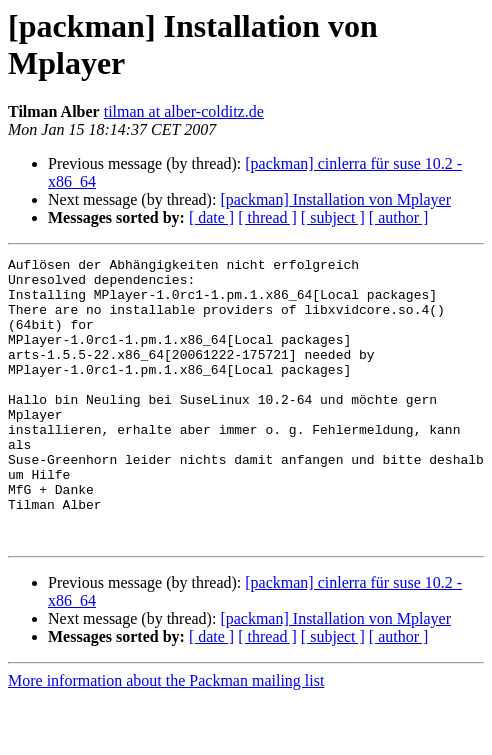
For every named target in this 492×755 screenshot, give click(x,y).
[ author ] (399, 217)
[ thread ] (267, 217)
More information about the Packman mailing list (166, 737)
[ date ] (211, 217)
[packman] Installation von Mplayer (335, 199)
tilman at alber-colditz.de (184, 111)
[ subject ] (333, 217)
